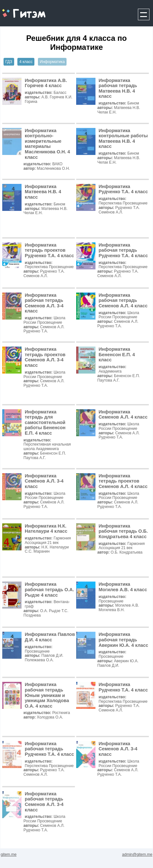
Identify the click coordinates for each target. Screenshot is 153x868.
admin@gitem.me (137, 854)
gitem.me (17, 10)
